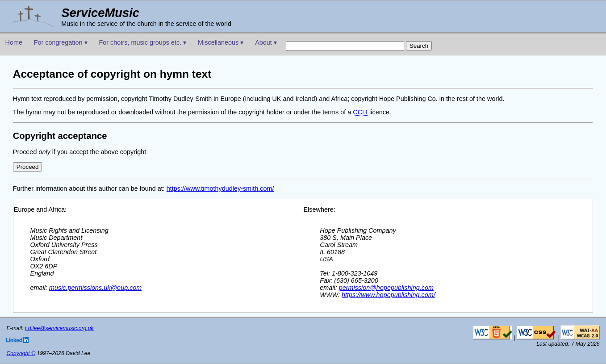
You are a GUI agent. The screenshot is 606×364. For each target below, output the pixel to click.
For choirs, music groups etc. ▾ (142, 42)
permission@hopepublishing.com (386, 288)
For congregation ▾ (61, 42)
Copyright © (21, 353)
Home (14, 42)
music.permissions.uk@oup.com (95, 288)
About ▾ (266, 42)
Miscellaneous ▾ (221, 42)
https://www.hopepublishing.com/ (389, 295)
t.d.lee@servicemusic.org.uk (59, 328)
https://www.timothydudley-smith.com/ (220, 188)
